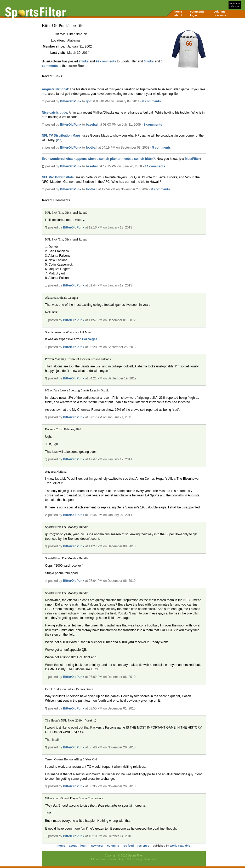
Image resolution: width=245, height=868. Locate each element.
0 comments (161, 189)
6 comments (152, 101)
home (178, 11)
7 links (84, 61)
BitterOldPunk (71, 101)
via (59, 140)
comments (197, 11)
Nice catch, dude (55, 113)
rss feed (128, 846)
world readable (180, 846)
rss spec (143, 846)
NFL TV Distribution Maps (61, 136)
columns (220, 11)
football (92, 148)
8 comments (153, 125)
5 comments (161, 148)
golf (89, 101)
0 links (149, 61)
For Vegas (90, 339)
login (193, 15)
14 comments (155, 166)
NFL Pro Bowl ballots (58, 177)
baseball (92, 125)
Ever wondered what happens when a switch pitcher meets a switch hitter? (98, 159)
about (178, 15)
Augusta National (55, 89)
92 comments (106, 61)
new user (220, 15)
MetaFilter (192, 159)
